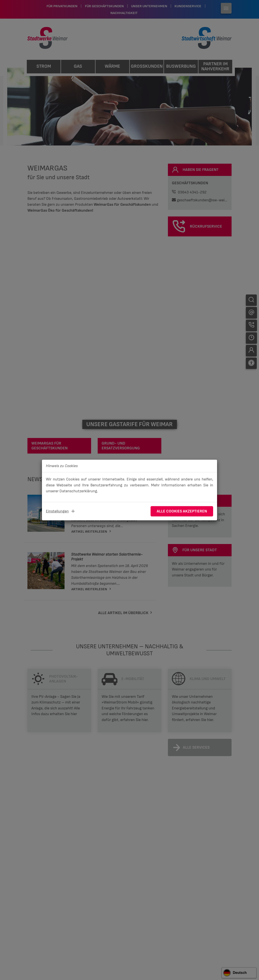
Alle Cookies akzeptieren (182, 511)
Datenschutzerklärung (78, 491)
